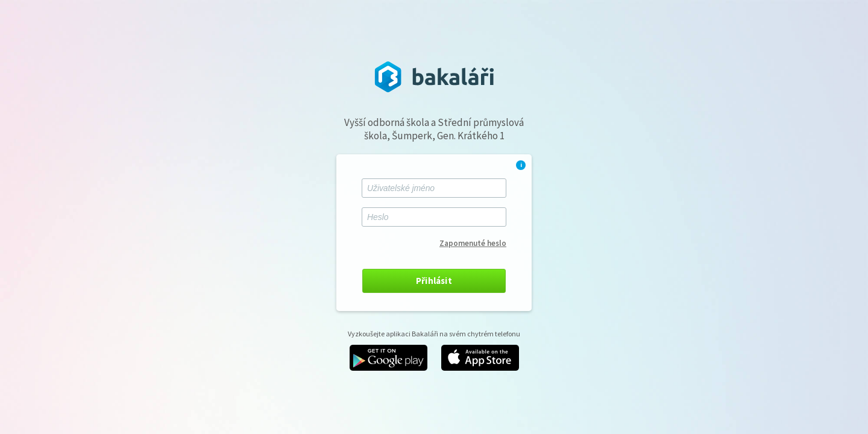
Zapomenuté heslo (473, 243)
